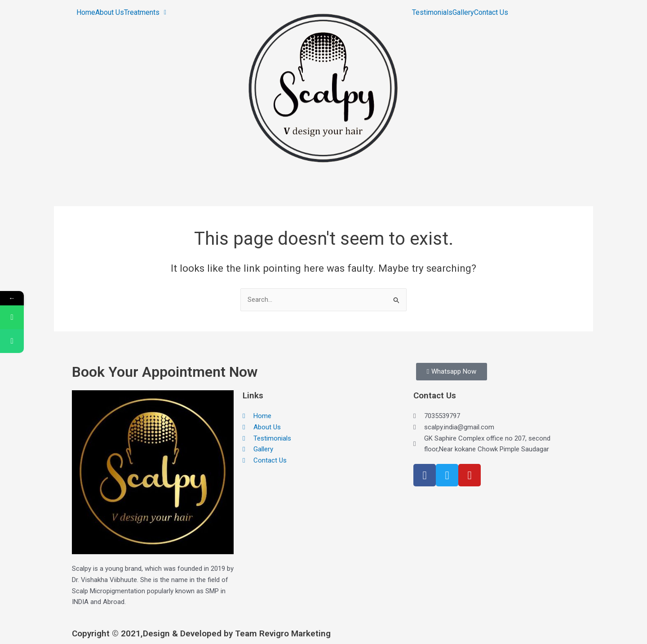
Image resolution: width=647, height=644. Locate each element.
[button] (145, 13)
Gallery (463, 13)
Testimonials (432, 13)
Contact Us (491, 13)
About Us (110, 13)
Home (86, 13)
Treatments (145, 13)
